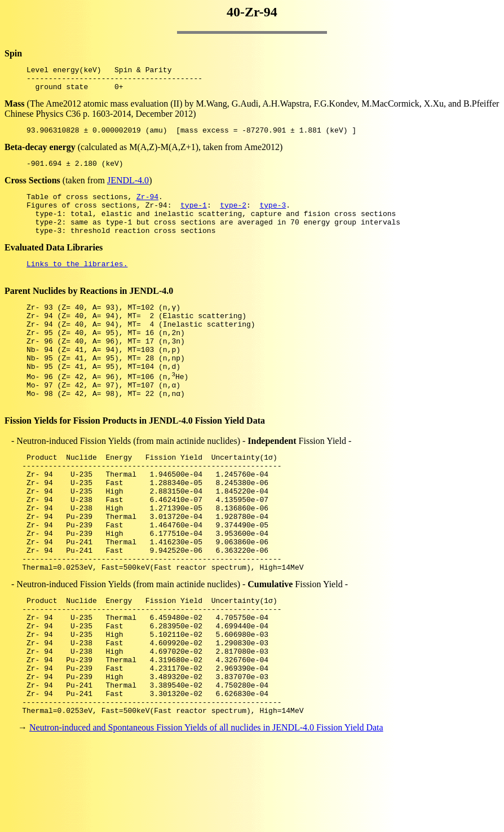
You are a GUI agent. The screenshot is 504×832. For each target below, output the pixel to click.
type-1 (194, 217)
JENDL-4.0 (128, 189)
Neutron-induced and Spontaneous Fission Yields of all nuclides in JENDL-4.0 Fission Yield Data (206, 812)
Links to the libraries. (77, 282)
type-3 (273, 217)
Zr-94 (147, 206)
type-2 (233, 217)
